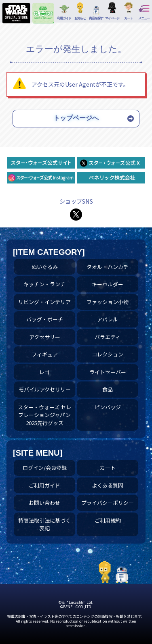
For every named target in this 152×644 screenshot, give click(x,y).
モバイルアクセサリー (45, 389)
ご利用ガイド (44, 485)
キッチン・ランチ (44, 284)
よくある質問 (108, 485)
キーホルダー (108, 284)
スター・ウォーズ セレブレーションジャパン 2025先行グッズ (44, 415)
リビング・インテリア (44, 302)
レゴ (44, 372)
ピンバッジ (108, 407)
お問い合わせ (44, 503)
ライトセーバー (108, 372)
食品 (108, 389)
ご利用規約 (108, 520)
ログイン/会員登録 (45, 468)
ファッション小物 (108, 302)
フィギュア (45, 354)
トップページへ (76, 118)
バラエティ (108, 337)
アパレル (108, 319)
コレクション (108, 354)
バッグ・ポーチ (45, 319)
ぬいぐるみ (45, 267)
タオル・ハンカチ (108, 267)
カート (108, 468)
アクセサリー (45, 337)
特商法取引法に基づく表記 (44, 524)
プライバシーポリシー (108, 503)
